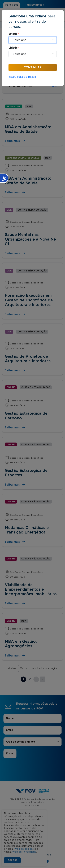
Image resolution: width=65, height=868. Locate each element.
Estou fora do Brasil (22, 77)
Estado (14, 34)
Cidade (14, 48)
